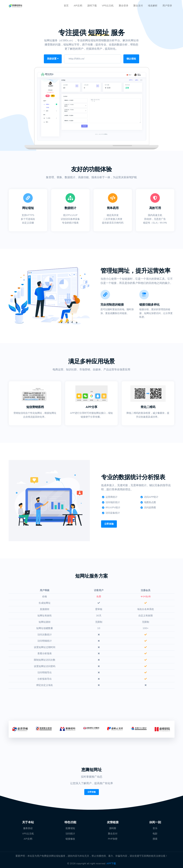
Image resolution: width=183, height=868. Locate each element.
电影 (155, 834)
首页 (66, 6)
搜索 (155, 839)
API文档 (78, 6)
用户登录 (167, 6)
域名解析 (153, 6)
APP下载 (111, 864)
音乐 (155, 828)
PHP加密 (113, 839)
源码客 (113, 828)
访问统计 (70, 834)
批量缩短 (70, 828)
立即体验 (109, 524)
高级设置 (53, 59)
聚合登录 (124, 6)
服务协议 (28, 828)
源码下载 (92, 6)
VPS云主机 (108, 6)
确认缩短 (131, 59)
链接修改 (70, 839)
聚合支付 (138, 6)
